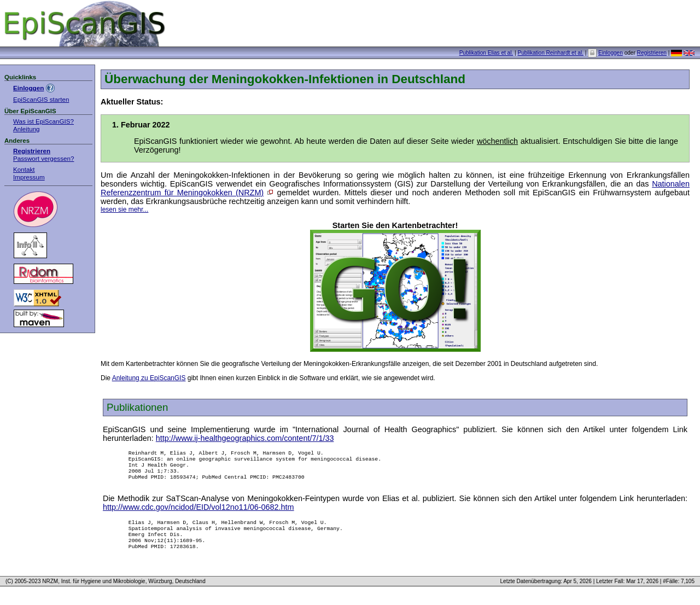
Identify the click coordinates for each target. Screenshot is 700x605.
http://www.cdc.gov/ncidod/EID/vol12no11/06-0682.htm (199, 514)
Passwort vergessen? (43, 158)
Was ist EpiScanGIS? (43, 121)
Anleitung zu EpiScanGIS (149, 378)
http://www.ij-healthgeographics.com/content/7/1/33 (245, 438)
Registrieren (652, 53)
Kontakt (24, 169)
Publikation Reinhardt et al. (550, 53)
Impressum (29, 177)
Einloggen (611, 53)
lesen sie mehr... (124, 210)
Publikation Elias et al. (486, 53)
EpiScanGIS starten (41, 99)
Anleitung (27, 129)
